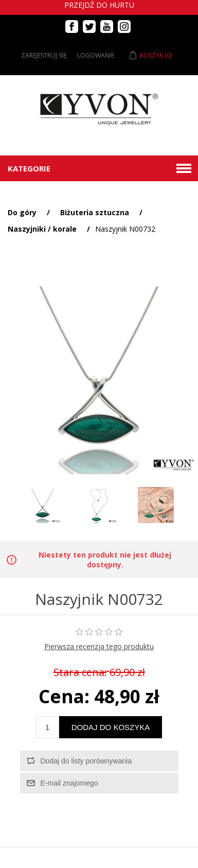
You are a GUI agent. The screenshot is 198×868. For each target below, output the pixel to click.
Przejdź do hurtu (99, 5)
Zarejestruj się (44, 55)
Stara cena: (80, 673)
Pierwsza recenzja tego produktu (99, 646)
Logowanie (96, 55)
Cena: (64, 696)
